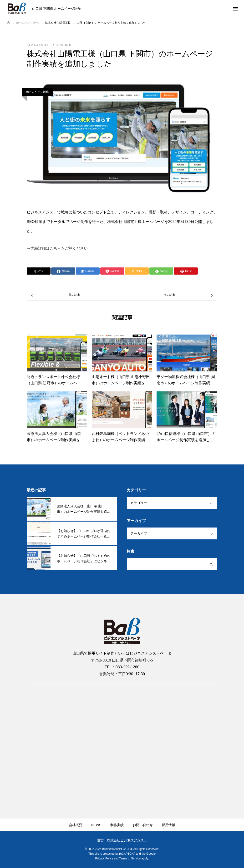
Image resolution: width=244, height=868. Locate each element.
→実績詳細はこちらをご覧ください (57, 248)
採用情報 (168, 825)
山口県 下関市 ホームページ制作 (56, 8)
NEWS (96, 825)
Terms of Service (130, 858)
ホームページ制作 (37, 92)
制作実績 (117, 825)
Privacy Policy (104, 858)
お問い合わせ (143, 825)
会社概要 (76, 825)
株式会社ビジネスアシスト (127, 840)
